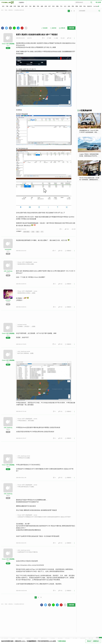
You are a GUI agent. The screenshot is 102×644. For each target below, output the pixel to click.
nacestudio (8, 249)
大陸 (33, 232)
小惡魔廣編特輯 (85, 110)
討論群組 (21, 2)
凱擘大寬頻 (26, 232)
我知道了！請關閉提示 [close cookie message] (93, 641)
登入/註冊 (98, 2)
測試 (38, 232)
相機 (11, 6)
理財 (73, 6)
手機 (7, 6)
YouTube (96, 6)
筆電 (15, 6)
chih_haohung (8, 271)
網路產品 (11, 10)
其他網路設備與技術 (19, 10)
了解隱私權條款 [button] (62, 641)
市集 (84, 6)
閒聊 (77, 6)
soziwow (8, 300)
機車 (34, 6)
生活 (65, 6)
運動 (57, 6)
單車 (38, 6)
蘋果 (22, 6)
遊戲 (42, 6)
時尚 (53, 6)
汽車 (30, 6)
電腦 (19, 6)
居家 (46, 6)
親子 (50, 6)
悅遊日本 (89, 6)
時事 (81, 6)
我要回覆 (71, 28)
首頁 (3, 6)
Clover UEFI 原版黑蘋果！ (8, 44)
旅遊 (69, 6)
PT (42, 232)
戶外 (61, 6)
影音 (26, 6)
